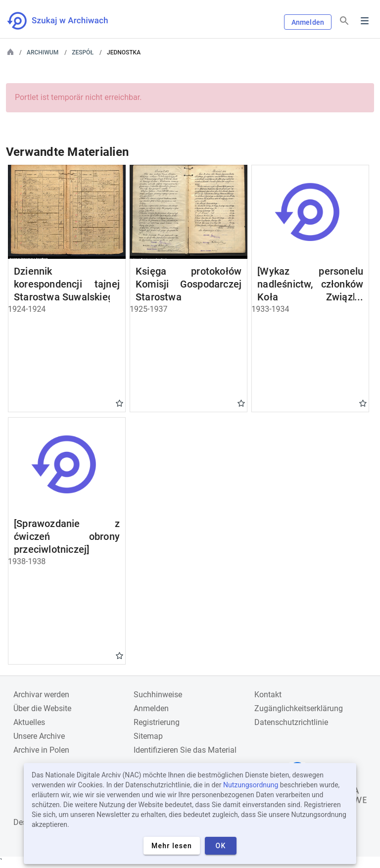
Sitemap (148, 736)
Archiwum (43, 52)
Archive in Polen (41, 750)
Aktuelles (29, 722)
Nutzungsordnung (251, 785)
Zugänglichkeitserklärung (299, 708)
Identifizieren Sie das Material (185, 750)
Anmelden (308, 22)
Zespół (83, 52)
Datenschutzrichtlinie (291, 722)
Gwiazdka (119, 403)
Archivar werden (41, 695)
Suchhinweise (158, 695)
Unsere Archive (39, 736)
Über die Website (42, 708)
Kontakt (268, 695)
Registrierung (157, 722)
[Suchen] (344, 21)
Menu (365, 21)
